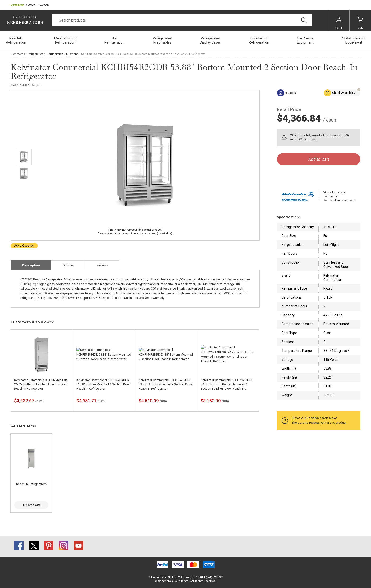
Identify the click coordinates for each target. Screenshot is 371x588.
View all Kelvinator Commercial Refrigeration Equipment (339, 196)
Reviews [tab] (102, 265)
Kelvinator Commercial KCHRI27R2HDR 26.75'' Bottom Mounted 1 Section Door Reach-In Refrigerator (41, 384)
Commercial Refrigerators (27, 54)
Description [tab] (31, 265)
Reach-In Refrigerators (31, 484)
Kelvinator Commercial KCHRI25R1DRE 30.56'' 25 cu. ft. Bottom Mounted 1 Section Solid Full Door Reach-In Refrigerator (227, 385)
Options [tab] (68, 265)
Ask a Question (24, 246)
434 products (31, 505)
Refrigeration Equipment (62, 54)
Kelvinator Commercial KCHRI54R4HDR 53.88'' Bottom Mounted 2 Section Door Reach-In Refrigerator (103, 384)
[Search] (182, 20)
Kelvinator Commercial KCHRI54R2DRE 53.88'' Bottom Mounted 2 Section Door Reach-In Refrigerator (165, 384)
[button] (30, 5)
